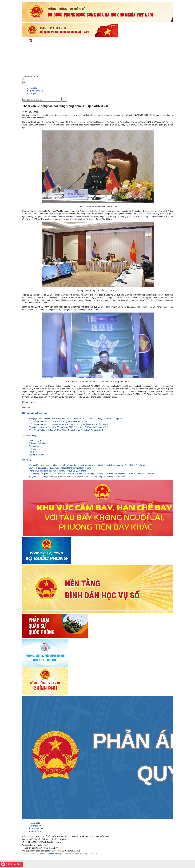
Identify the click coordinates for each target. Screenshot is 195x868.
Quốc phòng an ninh (37, 440)
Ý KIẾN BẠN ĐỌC (36, 829)
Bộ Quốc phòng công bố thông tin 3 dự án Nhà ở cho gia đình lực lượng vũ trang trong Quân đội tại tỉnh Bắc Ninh (77, 477)
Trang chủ (33, 88)
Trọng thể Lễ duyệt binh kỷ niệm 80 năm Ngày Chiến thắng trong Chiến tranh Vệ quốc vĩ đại (68, 427)
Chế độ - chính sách (39, 62)
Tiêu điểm (33, 452)
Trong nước (34, 446)
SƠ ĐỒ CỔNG (35, 832)
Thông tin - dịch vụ (38, 66)
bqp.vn (39, 854)
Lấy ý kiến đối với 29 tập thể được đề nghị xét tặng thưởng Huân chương (60, 468)
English (33, 71)
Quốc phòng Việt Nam (39, 52)
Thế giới (32, 94)
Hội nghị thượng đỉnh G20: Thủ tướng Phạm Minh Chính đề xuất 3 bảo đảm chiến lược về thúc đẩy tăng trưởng (76, 419)
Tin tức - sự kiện (37, 45)
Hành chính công (37, 59)
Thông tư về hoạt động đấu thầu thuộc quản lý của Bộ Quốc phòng (58, 471)
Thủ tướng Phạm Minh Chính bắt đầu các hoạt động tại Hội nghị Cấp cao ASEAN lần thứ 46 (68, 424)
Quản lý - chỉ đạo (37, 55)
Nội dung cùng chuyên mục (35, 413)
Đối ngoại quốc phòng (38, 443)
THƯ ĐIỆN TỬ (35, 826)
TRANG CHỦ (35, 823)
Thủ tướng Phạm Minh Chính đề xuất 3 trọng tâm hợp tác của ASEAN (59, 421)
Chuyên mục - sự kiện (38, 455)
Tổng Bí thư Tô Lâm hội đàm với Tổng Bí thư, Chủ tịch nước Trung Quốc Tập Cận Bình (66, 430)
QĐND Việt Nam (36, 48)
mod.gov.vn (52, 854)
